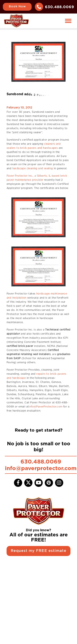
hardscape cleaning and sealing (33, 168)
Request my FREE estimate (38, 551)
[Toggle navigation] (68, 21)
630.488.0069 (60, 7)
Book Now (17, 7)
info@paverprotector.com (41, 468)
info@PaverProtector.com (45, 407)
